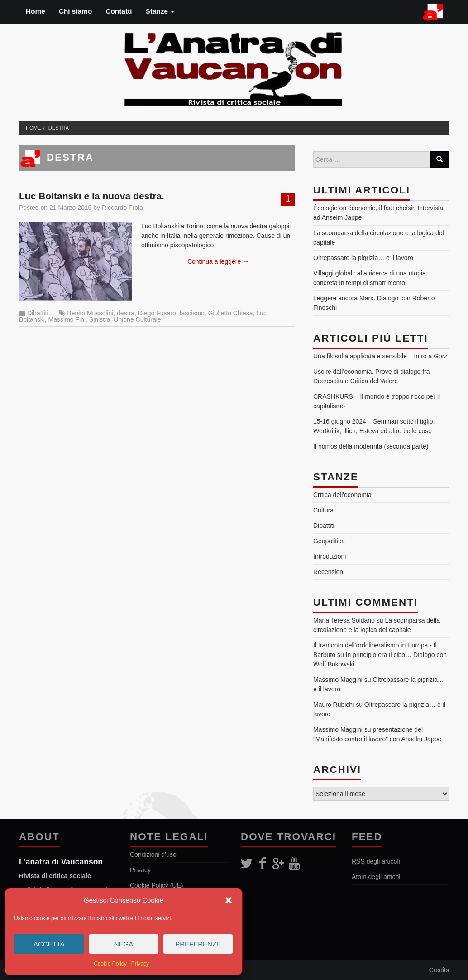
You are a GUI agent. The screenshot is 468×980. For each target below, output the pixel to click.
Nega (124, 944)
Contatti (119, 11)
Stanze (160, 11)
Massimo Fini (67, 319)
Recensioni (329, 572)
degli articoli (376, 862)
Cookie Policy (110, 964)
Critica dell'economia (342, 495)
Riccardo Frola (122, 208)
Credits (439, 970)
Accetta (49, 944)
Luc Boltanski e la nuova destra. (92, 196)
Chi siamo (76, 11)
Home (36, 11)
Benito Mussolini (90, 313)
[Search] (439, 159)
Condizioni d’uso (153, 854)
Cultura (323, 510)
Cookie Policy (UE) (156, 885)
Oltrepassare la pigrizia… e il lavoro (363, 258)
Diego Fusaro (157, 313)
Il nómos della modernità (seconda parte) (371, 446)
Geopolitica (329, 541)
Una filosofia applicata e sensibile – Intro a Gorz (380, 356)
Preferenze (198, 944)
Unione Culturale (137, 319)
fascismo (192, 313)
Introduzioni (330, 556)
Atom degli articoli (377, 877)
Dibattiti (38, 313)
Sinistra (100, 319)
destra (59, 128)
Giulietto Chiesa (231, 313)
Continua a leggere (218, 261)
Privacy (140, 964)
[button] (229, 900)
